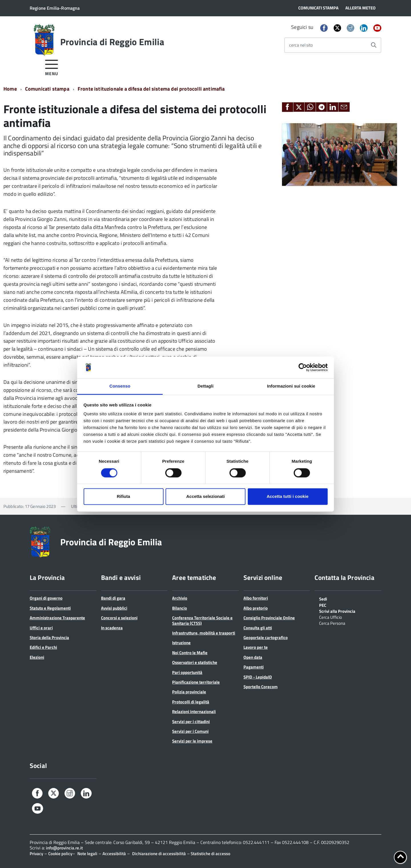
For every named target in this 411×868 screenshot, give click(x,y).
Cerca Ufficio (331, 617)
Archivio (180, 598)
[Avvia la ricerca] (374, 45)
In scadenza (112, 628)
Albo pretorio (256, 608)
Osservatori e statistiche (195, 662)
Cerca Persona (332, 623)
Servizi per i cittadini (191, 722)
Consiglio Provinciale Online (269, 618)
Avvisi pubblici (114, 608)
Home (10, 89)
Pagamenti (254, 667)
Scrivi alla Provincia (337, 611)
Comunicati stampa (47, 89)
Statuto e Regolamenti (50, 608)
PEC (323, 605)
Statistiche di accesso (210, 854)
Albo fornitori (256, 598)
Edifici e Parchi (43, 647)
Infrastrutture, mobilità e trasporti (204, 633)
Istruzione (181, 643)
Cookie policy (60, 854)
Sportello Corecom (261, 687)
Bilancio (180, 608)
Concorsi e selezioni (119, 618)
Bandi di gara (113, 598)
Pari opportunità (187, 672)
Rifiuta (123, 497)
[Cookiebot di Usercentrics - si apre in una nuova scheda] (303, 367)
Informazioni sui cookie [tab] (291, 386)
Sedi (323, 598)
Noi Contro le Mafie (190, 653)
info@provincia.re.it (64, 848)
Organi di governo (46, 598)
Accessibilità (114, 854)
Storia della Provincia (49, 637)
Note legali (87, 854)
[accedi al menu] (52, 67)
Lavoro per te (256, 647)
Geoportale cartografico (266, 637)
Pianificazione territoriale (196, 682)
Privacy (36, 854)
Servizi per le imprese (192, 741)
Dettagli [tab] (205, 386)
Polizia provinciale (189, 692)
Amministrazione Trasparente (57, 618)
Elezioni (37, 657)
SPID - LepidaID (258, 677)
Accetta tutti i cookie (288, 497)
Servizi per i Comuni (190, 731)
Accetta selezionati (205, 497)
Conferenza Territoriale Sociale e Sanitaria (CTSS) (202, 620)
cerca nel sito (301, 45)
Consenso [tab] (120, 386)
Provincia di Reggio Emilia (112, 42)
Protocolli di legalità (191, 702)
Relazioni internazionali (194, 712)
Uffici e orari (41, 628)
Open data (253, 657)
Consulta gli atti (258, 628)
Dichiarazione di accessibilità (159, 854)
